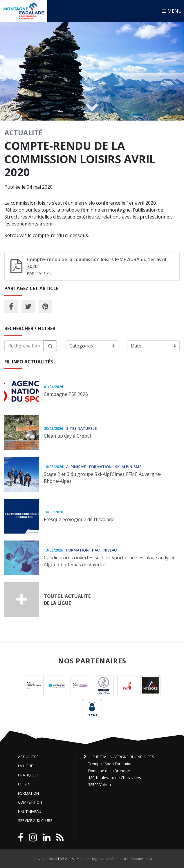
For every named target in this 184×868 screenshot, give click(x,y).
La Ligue (26, 766)
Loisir (24, 784)
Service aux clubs (35, 820)
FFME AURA (65, 859)
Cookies (137, 859)
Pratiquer (28, 775)
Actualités (28, 757)
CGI (149, 859)
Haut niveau (30, 811)
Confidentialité (117, 859)
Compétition (30, 802)
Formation (28, 793)
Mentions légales (90, 859)
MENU (172, 11)
